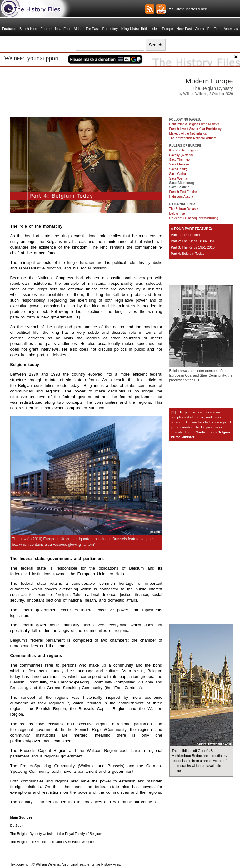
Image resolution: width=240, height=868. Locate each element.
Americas (228, 29)
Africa (79, 29)
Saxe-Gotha (178, 174)
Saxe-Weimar (179, 178)
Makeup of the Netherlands (188, 133)
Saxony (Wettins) (181, 155)
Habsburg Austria (181, 197)
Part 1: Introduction (185, 235)
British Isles (31, 29)
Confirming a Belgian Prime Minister (194, 124)
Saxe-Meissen (179, 164)
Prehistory (110, 29)
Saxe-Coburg (179, 169)
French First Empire (183, 192)
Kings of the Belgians (184, 150)
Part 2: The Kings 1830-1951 (193, 241)
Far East (93, 29)
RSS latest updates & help (187, 9)
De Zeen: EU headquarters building (194, 218)
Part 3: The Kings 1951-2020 (193, 247)
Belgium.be (177, 213)
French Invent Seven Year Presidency (195, 129)
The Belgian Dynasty (184, 209)
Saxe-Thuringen (180, 160)
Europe (48, 29)
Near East (65, 29)
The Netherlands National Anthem (193, 138)
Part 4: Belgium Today (188, 254)
